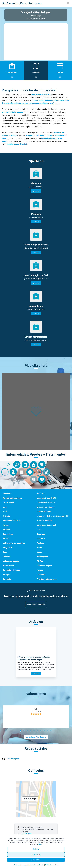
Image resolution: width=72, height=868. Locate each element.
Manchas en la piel (44, 520)
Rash (5, 552)
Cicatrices (41, 575)
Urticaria (6, 516)
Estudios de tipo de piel (46, 525)
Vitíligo (6, 539)
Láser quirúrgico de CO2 (47, 498)
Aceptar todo (36, 860)
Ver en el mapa (30, 799)
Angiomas (41, 539)
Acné (5, 511)
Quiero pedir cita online (36, 604)
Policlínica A (46, 138)
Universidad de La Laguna (12, 112)
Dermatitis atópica (44, 566)
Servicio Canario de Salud (16, 144)
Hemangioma (42, 557)
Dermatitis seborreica (11, 570)
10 (51, 731)
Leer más (36, 191)
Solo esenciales (36, 854)
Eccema (40, 548)
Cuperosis (41, 534)
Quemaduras (8, 534)
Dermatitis (7, 579)
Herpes (6, 525)
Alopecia (6, 530)
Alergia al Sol (8, 548)
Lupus (39, 552)
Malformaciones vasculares (14, 543)
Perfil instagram (13, 759)
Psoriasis (41, 493)
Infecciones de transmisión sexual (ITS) (53, 516)
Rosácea (40, 543)
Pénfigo (40, 561)
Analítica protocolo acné (47, 579)
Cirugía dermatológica (46, 502)
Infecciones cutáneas (11, 520)
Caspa (39, 530)
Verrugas (6, 575)
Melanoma (7, 493)
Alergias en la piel (44, 511)
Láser (5, 507)
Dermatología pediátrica (12, 498)
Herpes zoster (8, 566)
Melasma (6, 557)
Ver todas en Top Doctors (36, 737)
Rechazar (36, 849)
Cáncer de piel (8, 502)
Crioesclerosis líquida (46, 507)
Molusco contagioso (11, 561)
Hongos (40, 570)
